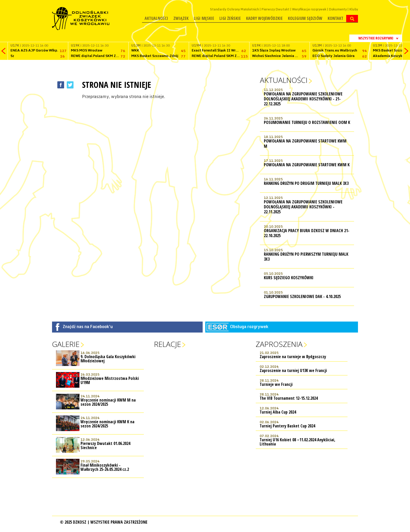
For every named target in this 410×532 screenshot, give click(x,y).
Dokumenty (338, 9)
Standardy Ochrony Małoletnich (234, 9)
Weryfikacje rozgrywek (309, 9)
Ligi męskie (204, 18)
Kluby (354, 9)
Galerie (66, 344)
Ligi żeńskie (230, 18)
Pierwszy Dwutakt (275, 9)
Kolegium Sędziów (305, 18)
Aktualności (156, 18)
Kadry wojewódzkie (264, 18)
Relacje (167, 344)
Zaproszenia (279, 344)
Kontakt (335, 18)
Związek (181, 18)
